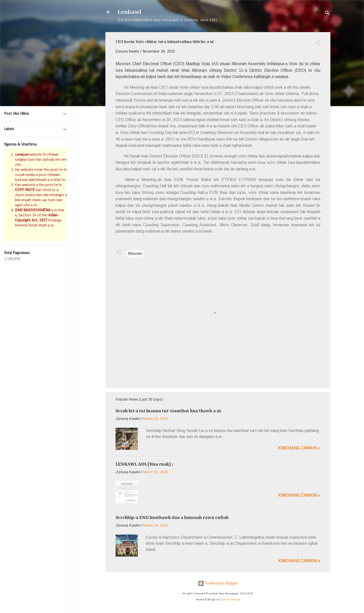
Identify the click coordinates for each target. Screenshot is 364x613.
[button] (317, 44)
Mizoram (135, 254)
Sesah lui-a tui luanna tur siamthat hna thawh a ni (168, 411)
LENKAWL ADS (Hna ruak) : (144, 464)
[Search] (327, 14)
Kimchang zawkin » (299, 448)
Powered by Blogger (218, 583)
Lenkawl (129, 12)
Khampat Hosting (230, 600)
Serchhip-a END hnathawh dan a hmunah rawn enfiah (172, 518)
